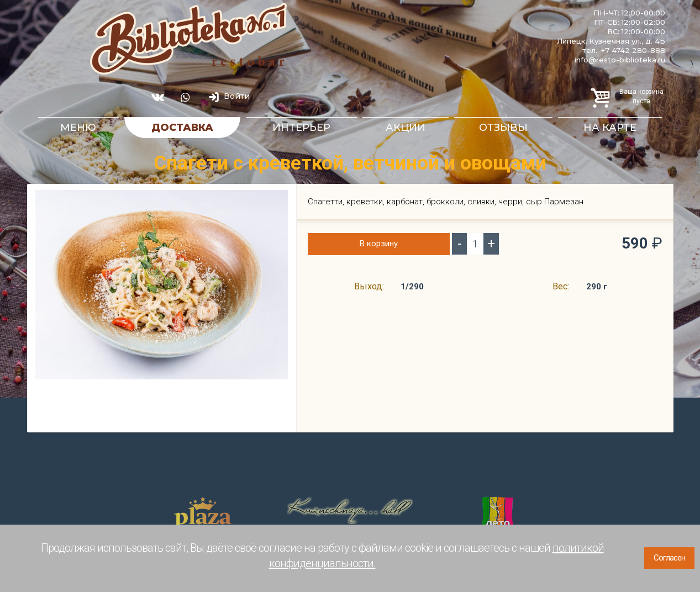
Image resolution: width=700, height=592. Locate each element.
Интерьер (301, 128)
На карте (610, 128)
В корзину (379, 244)
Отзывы (503, 128)
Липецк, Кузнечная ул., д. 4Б (611, 41)
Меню (78, 128)
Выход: (369, 286)
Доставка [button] (182, 128)
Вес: (561, 286)
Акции (406, 128)
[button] (278, 199)
